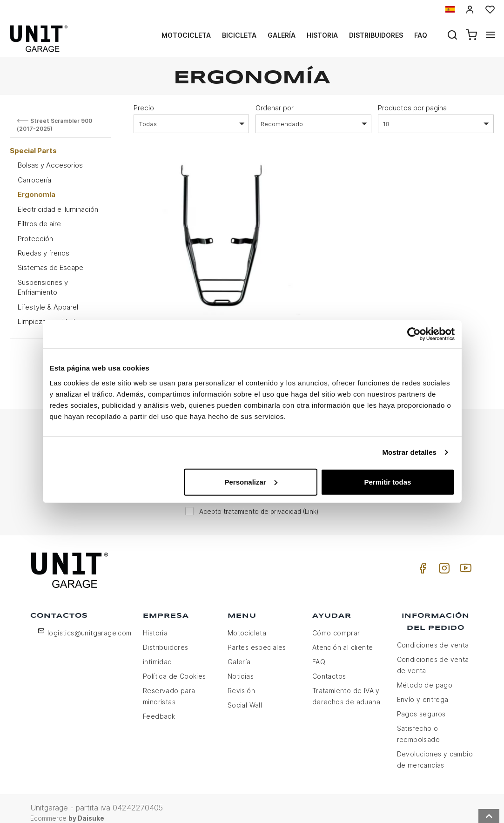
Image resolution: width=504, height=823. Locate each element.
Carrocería (34, 180)
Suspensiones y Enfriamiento (43, 287)
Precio (144, 108)
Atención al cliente (343, 638)
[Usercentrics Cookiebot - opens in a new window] (414, 334)
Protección (35, 239)
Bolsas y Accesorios (50, 165)
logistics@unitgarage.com (90, 624)
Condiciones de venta (433, 636)
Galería (282, 35)
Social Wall (245, 696)
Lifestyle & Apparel (48, 307)
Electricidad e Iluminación (58, 209)
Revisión (241, 682)
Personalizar (251, 482)
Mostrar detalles (409, 452)
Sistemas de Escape (50, 267)
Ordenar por (275, 108)
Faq (421, 35)
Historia (322, 35)
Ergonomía (37, 194)
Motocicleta (186, 35)
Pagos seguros (421, 705)
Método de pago (425, 676)
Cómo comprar (336, 624)
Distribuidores (376, 35)
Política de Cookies (175, 667)
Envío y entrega (423, 691)
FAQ (319, 653)
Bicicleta (239, 35)
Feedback (159, 707)
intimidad (158, 653)
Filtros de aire (39, 224)
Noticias (241, 667)
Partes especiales (257, 638)
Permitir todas (388, 482)
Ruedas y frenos (44, 253)
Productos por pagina (412, 108)
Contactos (329, 667)
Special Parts (33, 151)
